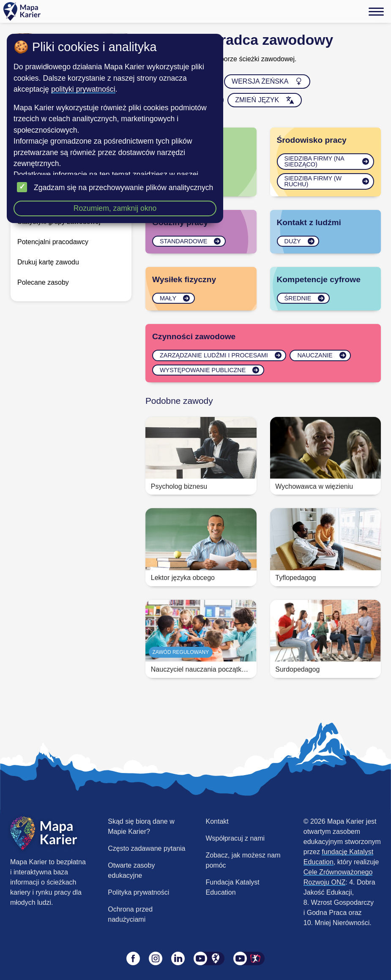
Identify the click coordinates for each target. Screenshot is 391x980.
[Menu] (376, 11)
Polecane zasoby (43, 282)
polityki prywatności (83, 89)
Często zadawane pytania (146, 848)
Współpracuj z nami (235, 838)
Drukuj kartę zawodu (48, 262)
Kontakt (217, 821)
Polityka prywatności (138, 892)
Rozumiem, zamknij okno (115, 208)
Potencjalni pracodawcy (53, 242)
